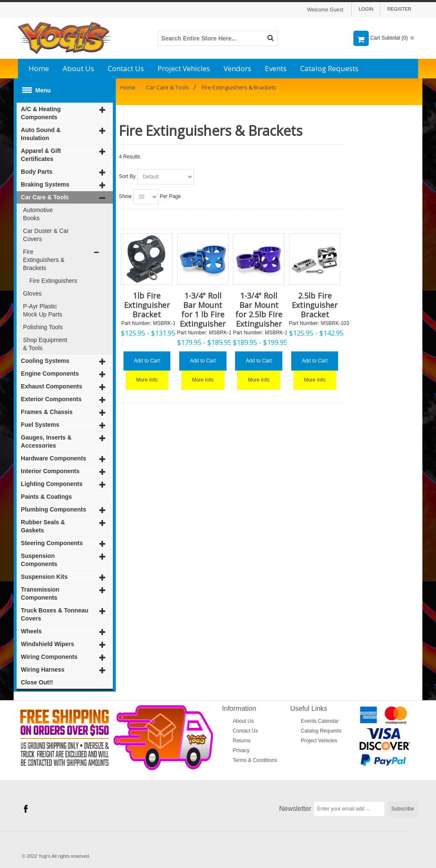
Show (125, 196)
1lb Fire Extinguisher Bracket (147, 305)
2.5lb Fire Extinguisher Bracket (315, 305)
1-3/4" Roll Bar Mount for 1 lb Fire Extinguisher (203, 310)
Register (399, 9)
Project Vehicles (184, 68)
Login (366, 9)
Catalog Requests (329, 68)
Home (39, 68)
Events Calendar (320, 721)
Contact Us (126, 68)
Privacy (241, 750)
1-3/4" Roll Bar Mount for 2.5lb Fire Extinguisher (259, 310)
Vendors (237, 68)
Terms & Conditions (255, 760)
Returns (242, 741)
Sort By (127, 176)
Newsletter (295, 809)
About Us (78, 68)
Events (276, 68)
